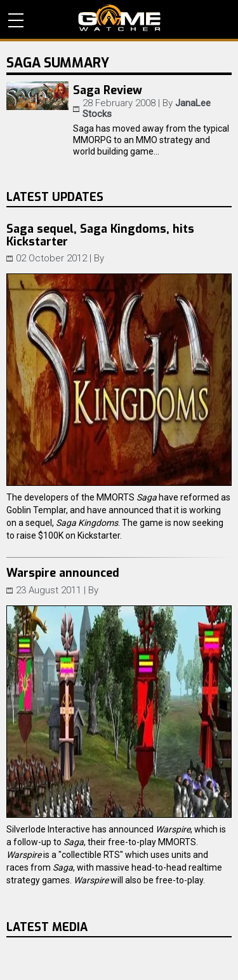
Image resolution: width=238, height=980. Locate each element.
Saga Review (108, 90)
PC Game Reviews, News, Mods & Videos (119, 18)
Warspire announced (63, 573)
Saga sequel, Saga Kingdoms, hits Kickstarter (100, 235)
